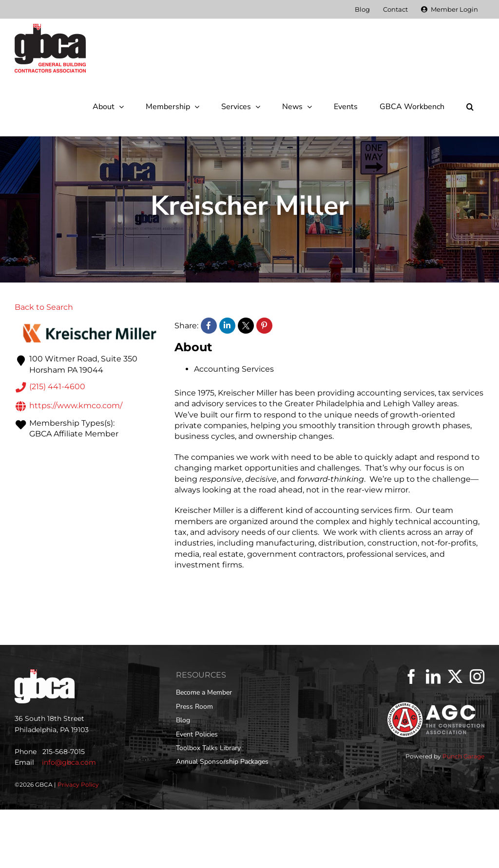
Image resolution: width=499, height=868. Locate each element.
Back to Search (44, 307)
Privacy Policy (78, 784)
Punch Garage (463, 756)
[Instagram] (477, 677)
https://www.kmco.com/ (68, 406)
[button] (470, 107)
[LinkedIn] (433, 677)
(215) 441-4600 (50, 387)
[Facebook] (411, 677)
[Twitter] (455, 677)
